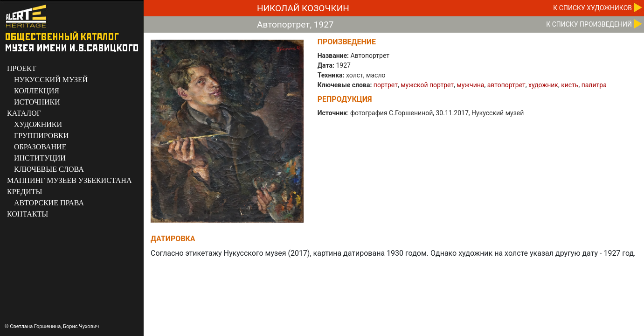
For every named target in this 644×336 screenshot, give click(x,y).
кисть (570, 85)
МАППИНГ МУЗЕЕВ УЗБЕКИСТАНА (69, 180)
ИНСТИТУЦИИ (40, 158)
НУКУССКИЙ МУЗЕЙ (51, 80)
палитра (594, 85)
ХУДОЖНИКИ (38, 124)
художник (543, 85)
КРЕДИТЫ (25, 192)
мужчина (470, 85)
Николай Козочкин (303, 8)
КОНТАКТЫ (28, 214)
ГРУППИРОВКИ (41, 136)
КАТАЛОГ (24, 113)
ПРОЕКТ (21, 68)
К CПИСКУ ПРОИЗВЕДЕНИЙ (589, 24)
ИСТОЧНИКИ (37, 102)
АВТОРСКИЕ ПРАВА (49, 203)
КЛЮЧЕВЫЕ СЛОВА (49, 169)
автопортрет (506, 85)
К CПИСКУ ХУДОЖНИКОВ (592, 8)
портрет (386, 85)
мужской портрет (427, 85)
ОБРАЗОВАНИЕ (40, 147)
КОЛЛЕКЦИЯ (37, 91)
